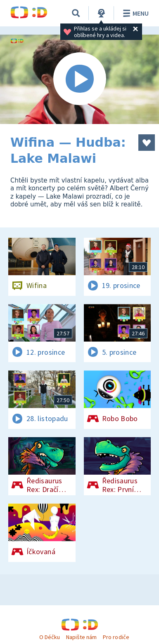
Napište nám (81, 637)
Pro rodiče (116, 637)
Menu (134, 13)
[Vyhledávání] (76, 13)
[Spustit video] (79, 79)
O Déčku (50, 637)
